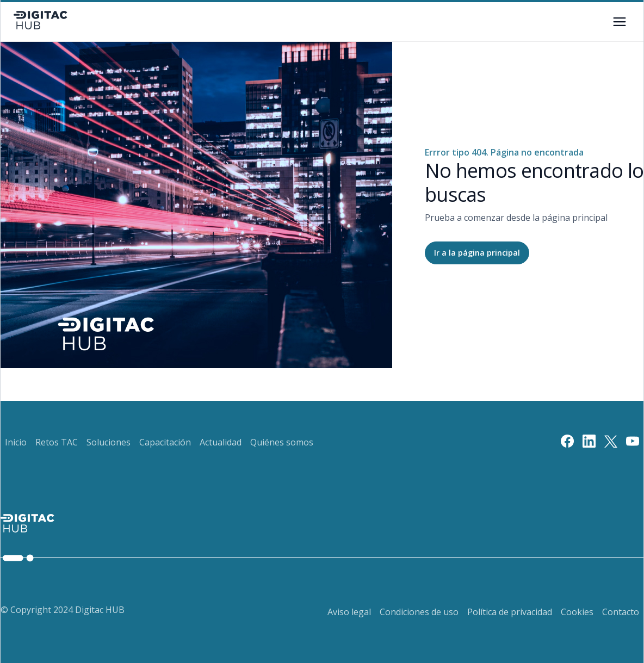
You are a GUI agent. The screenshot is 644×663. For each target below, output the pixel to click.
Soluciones (109, 442)
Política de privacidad (510, 612)
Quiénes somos (282, 442)
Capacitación (165, 442)
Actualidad (221, 442)
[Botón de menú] (620, 22)
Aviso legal (349, 612)
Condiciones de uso (419, 612)
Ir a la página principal (477, 253)
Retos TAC (57, 442)
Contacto (621, 612)
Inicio (16, 442)
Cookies (577, 612)
